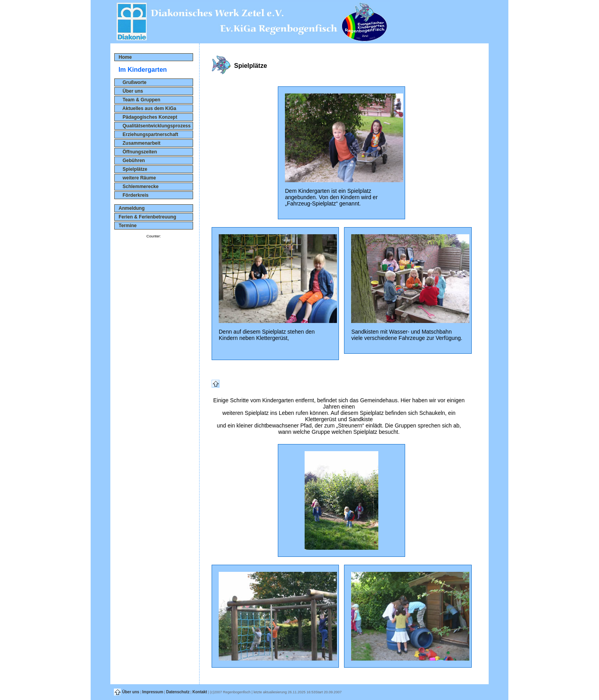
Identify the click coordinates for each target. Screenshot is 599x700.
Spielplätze (133, 169)
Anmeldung (132, 208)
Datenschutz (178, 692)
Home (125, 57)
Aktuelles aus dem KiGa (147, 108)
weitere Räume (137, 178)
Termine (128, 226)
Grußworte (133, 82)
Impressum (153, 692)
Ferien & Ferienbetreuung (147, 217)
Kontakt (200, 692)
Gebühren (132, 161)
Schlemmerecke (139, 187)
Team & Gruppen (140, 100)
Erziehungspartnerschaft (148, 134)
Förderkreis (134, 195)
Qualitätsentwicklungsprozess (155, 126)
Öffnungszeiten (138, 152)
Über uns (131, 91)
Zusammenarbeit (140, 143)
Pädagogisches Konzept (148, 117)
